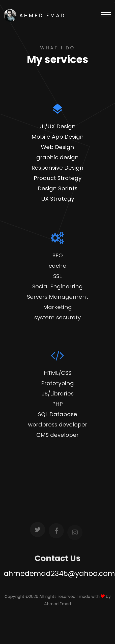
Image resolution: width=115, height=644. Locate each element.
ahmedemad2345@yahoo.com (59, 574)
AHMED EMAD (35, 15)
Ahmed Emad (57, 604)
